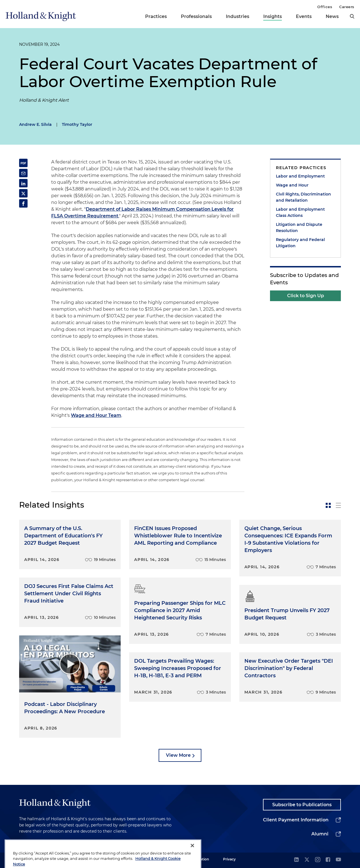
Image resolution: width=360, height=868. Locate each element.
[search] (352, 16)
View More (178, 755)
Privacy (229, 859)
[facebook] (328, 860)
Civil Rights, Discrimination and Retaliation (303, 197)
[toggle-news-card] (328, 505)
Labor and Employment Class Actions (300, 212)
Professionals (196, 16)
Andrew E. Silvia (35, 124)
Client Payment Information (296, 820)
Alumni (320, 834)
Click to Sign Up (306, 296)
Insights (273, 16)
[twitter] (307, 860)
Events (304, 16)
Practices (156, 16)
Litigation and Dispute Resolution (299, 228)
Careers (347, 7)
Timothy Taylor (77, 124)
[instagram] (318, 860)
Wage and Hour (292, 185)
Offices (325, 7)
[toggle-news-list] (338, 505)
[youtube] (338, 860)
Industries (238, 16)
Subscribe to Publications (302, 805)
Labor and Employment (300, 176)
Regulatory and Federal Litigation (300, 243)
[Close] (192, 855)
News (332, 16)
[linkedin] (296, 860)
